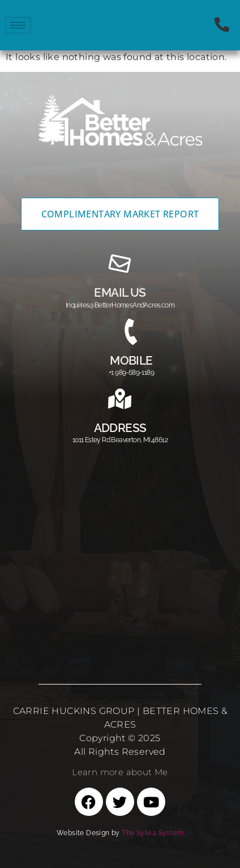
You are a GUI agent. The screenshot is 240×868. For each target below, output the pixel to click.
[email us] (120, 264)
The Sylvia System (153, 833)
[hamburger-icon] (18, 25)
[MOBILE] (131, 332)
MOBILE (131, 360)
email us (120, 292)
